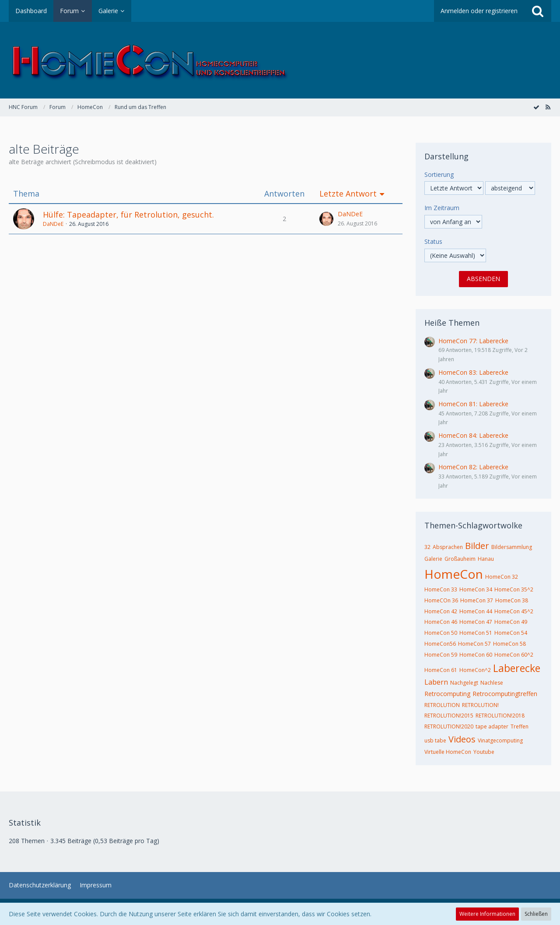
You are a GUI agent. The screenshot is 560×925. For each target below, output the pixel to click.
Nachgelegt (464, 683)
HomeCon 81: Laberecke (473, 404)
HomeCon (454, 574)
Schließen (536, 914)
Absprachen (448, 547)
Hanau (486, 559)
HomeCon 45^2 (514, 611)
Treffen (520, 726)
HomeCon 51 (476, 633)
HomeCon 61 (441, 670)
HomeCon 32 (502, 577)
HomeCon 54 (511, 633)
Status (433, 241)
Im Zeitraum (442, 208)
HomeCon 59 (441, 655)
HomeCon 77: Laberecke (473, 341)
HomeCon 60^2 (514, 655)
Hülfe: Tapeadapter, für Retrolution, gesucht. (128, 215)
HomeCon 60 (476, 655)
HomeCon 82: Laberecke (473, 467)
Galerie (433, 559)
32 (427, 547)
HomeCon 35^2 (514, 589)
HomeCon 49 (511, 622)
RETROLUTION (442, 705)
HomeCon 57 (474, 644)
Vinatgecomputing (500, 740)
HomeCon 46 (441, 622)
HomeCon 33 (441, 589)
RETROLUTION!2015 (449, 716)
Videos (462, 739)
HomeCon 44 (476, 611)
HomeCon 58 (509, 644)
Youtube (484, 752)
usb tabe (435, 740)
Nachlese (492, 683)
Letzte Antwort (348, 194)
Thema (26, 194)
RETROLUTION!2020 (449, 726)
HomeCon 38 (512, 600)
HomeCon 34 (476, 589)
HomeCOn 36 (441, 600)
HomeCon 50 (441, 633)
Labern (436, 682)
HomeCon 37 (477, 600)
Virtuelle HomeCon (448, 752)
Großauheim (460, 559)
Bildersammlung (512, 547)
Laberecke (517, 668)
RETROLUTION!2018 (500, 716)
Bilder (477, 546)
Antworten (284, 194)
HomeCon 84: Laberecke (473, 435)
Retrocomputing (447, 694)
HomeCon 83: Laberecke (473, 372)
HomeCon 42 (441, 611)
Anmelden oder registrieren (479, 11)
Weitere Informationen (487, 914)
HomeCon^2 (475, 670)
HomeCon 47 (476, 622)
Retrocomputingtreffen (505, 694)
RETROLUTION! (480, 705)
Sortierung (439, 174)
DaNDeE (53, 224)
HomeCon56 (440, 644)
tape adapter (492, 726)
